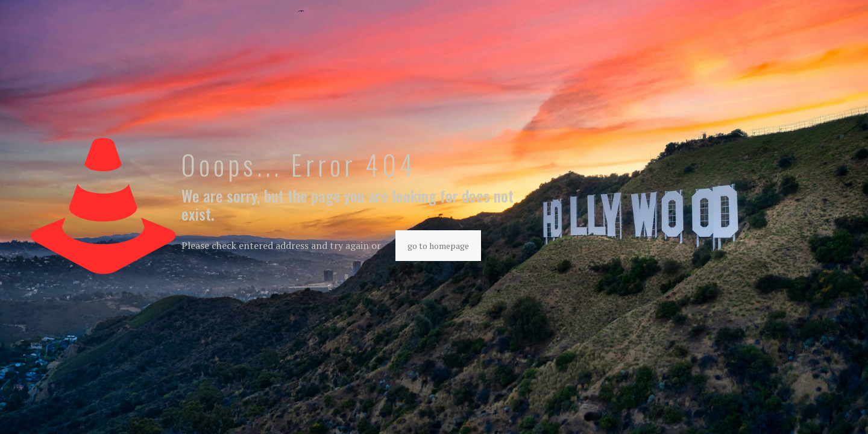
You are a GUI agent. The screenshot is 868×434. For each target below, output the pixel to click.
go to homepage (438, 246)
